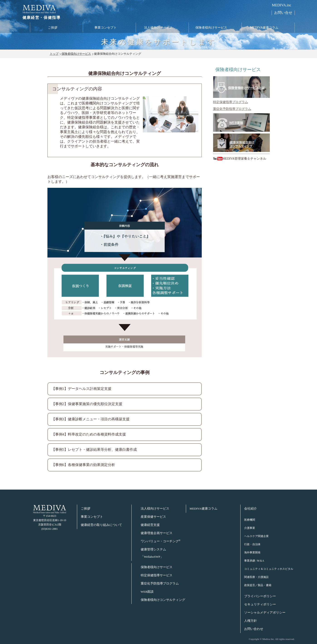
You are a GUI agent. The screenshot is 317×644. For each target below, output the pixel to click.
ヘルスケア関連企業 (256, 536)
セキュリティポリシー (260, 604)
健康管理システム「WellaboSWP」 (153, 553)
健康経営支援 (150, 525)
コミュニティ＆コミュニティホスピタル (269, 569)
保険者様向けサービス (211, 28)
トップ (54, 54)
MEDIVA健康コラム (264, 28)
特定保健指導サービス (157, 575)
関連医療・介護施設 (256, 577)
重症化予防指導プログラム (232, 109)
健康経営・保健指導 (40, 18)
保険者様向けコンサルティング (163, 600)
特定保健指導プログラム (231, 102)
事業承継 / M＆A (254, 561)
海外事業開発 (252, 552)
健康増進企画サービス (157, 533)
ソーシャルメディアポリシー (265, 613)
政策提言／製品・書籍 (258, 585)
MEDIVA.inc (281, 5)
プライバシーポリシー (260, 596)
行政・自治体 (252, 544)
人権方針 (251, 621)
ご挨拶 (53, 28)
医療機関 (250, 520)
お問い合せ (283, 13)
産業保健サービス (153, 517)
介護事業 (250, 528)
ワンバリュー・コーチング (161, 541)
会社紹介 (251, 509)
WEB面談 (147, 592)
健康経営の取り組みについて (101, 525)
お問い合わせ (254, 629)
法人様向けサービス (158, 28)
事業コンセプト (106, 28)
